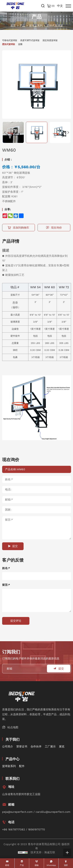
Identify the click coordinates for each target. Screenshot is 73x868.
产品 (22, 26)
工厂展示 (50, 746)
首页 (13, 26)
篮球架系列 (36, 26)
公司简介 (8, 746)
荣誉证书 (22, 746)
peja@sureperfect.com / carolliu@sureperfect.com (36, 812)
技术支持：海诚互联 (43, 852)
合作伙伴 (36, 746)
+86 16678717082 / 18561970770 (24, 829)
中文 (60, 6)
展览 (62, 746)
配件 (22, 766)
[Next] (68, 132)
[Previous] (5, 132)
